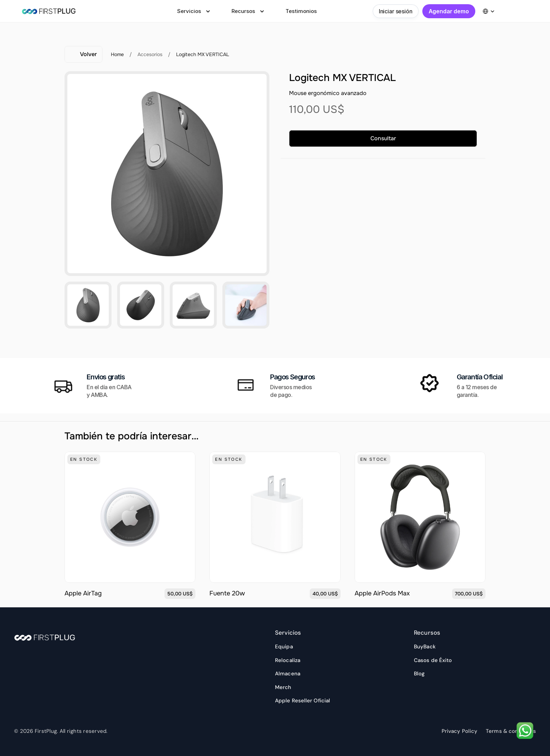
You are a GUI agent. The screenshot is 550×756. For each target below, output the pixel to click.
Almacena (288, 674)
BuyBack (425, 647)
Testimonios (301, 11)
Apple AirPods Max (382, 593)
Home (117, 54)
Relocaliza (288, 660)
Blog (419, 674)
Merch (283, 687)
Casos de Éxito (433, 660)
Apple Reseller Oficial (303, 701)
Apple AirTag (85, 593)
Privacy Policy (460, 731)
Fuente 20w (227, 593)
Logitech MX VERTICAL (203, 54)
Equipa (284, 647)
